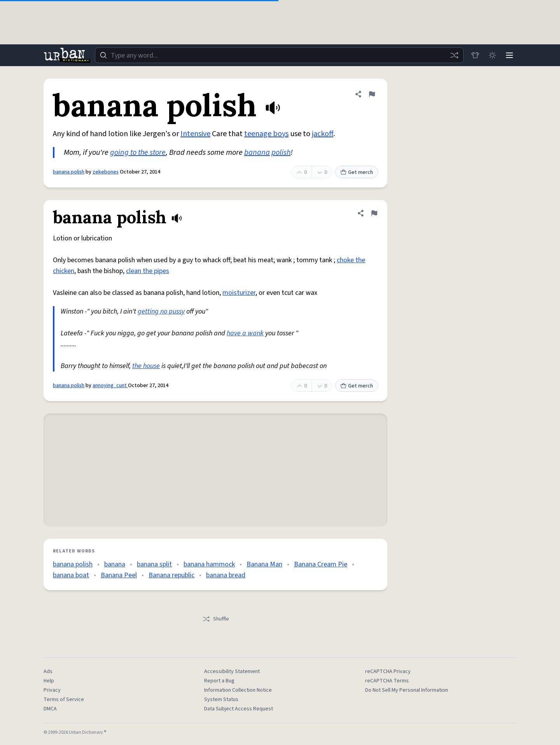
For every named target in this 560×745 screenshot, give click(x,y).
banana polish (69, 172)
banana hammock (209, 564)
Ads (48, 671)
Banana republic (171, 575)
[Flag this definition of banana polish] (372, 94)
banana (257, 153)
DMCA (50, 709)
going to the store (138, 153)
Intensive (195, 134)
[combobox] (279, 55)
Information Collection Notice (238, 690)
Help (49, 681)
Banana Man (264, 564)
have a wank (245, 333)
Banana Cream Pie (321, 564)
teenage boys (266, 134)
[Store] (475, 55)
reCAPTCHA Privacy (388, 671)
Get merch (357, 172)
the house (146, 366)
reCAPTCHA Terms (387, 681)
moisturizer (239, 293)
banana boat (71, 575)
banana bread (226, 575)
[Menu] (509, 55)
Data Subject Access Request (239, 709)
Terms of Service (64, 699)
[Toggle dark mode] (492, 55)
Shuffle (216, 619)
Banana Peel (119, 575)
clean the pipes (148, 271)
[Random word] (454, 55)
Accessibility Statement (232, 671)
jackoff (323, 134)
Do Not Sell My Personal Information (407, 690)
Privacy (52, 690)
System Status (221, 699)
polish (281, 153)
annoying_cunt (110, 386)
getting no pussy (161, 311)
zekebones (106, 172)
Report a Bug (219, 681)
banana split (154, 564)
